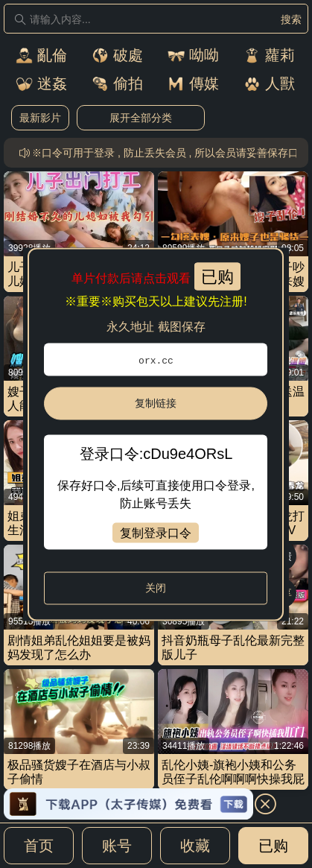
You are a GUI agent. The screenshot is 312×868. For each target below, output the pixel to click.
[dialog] (156, 434)
